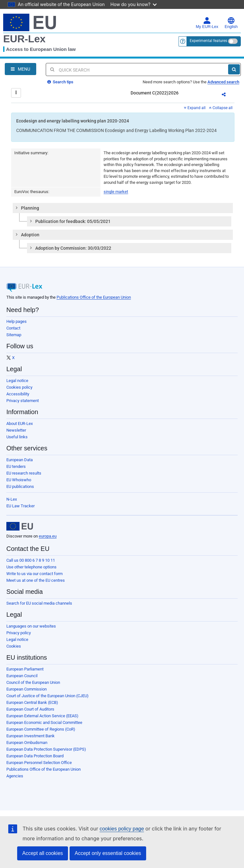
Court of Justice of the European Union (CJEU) (47, 696)
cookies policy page (122, 829)
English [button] (231, 23)
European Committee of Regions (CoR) (41, 729)
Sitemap (14, 335)
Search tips (60, 82)
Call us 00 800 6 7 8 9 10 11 (31, 560)
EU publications (20, 486)
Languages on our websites (31, 626)
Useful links (17, 437)
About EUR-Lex (20, 424)
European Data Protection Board (35, 756)
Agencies (15, 776)
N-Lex (12, 499)
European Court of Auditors (30, 709)
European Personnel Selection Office (39, 763)
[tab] (123, 208)
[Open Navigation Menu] (20, 69)
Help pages (17, 321)
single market (116, 192)
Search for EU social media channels (39, 603)
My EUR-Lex (207, 23)
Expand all (195, 108)
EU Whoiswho (19, 480)
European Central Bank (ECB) (32, 702)
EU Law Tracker (20, 506)
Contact (13, 328)
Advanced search (223, 82)
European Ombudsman (27, 743)
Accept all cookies (43, 853)
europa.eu (48, 536)
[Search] (234, 69)
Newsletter (16, 430)
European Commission (27, 689)
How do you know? (134, 4)
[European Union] (20, 526)
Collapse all (221, 108)
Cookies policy (19, 387)
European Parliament (25, 669)
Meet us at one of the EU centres (36, 580)
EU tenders (16, 466)
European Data (20, 460)
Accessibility (18, 394)
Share (227, 95)
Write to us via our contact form (34, 574)
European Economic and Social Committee (44, 722)
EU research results (24, 473)
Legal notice (17, 381)
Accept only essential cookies (108, 853)
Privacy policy (19, 633)
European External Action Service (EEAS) (42, 716)
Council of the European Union (33, 682)
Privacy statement (23, 401)
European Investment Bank (30, 736)
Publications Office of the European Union (94, 297)
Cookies (14, 646)
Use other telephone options (31, 567)
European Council (22, 676)
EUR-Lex (24, 39)
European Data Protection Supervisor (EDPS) (46, 749)
